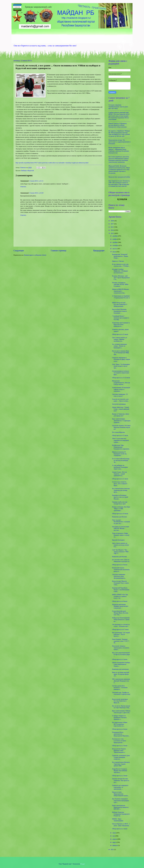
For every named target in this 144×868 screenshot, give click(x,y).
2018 (112, 221)
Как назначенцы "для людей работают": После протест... (121, 634)
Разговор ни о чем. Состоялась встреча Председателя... (119, 741)
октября (115, 242)
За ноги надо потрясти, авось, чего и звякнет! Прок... (120, 484)
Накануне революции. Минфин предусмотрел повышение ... (120, 606)
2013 (112, 233)
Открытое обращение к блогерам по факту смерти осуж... (121, 359)
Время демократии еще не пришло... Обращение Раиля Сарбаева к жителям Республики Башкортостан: (119, 150)
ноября (115, 239)
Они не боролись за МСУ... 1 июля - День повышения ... (121, 825)
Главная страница (58, 251)
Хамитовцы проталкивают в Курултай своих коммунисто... (121, 324)
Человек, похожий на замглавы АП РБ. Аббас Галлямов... (120, 284)
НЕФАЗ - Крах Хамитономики (118, 820)
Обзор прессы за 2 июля (120, 776)
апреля (115, 839)
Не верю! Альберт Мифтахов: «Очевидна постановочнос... (120, 271)
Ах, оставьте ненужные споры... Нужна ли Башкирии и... (119, 346)
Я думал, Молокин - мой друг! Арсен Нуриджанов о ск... (121, 278)
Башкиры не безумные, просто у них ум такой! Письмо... (120, 497)
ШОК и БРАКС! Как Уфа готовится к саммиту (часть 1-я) (120, 596)
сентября (115, 245)
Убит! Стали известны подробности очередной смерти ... (120, 440)
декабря (115, 236)
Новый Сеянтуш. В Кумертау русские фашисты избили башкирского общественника (118, 125)
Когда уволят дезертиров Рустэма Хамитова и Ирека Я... (120, 701)
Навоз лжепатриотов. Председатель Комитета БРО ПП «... (120, 807)
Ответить (23, 187)
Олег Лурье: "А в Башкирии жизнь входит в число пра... (121, 366)
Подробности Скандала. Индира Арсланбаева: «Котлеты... (120, 771)
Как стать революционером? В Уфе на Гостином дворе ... (121, 654)
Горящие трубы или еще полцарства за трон (120, 503)
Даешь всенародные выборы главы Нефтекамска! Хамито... (121, 664)
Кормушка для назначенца (120, 669)
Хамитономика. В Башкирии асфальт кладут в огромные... (121, 389)
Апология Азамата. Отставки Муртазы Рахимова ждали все (121, 427)
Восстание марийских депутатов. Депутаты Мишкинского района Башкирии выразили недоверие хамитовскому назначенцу (119, 159)
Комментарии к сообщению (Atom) (35, 255)
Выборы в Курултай (27, 171)
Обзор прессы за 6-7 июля (120, 629)
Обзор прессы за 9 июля (120, 565)
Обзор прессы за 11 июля (120, 479)
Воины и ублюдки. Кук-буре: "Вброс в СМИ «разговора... (121, 509)
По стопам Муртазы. (119, 432)
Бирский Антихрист (118, 540)
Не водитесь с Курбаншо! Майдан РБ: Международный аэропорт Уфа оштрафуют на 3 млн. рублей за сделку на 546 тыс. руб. (119, 133)
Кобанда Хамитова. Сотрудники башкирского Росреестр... (121, 814)
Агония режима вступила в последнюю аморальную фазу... (121, 373)
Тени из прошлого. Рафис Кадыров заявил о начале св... (121, 535)
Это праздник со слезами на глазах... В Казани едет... (121, 625)
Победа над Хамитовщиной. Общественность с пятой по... (121, 620)
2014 (112, 230)
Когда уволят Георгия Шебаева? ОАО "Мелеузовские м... (119, 751)
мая (114, 836)
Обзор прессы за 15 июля (120, 334)
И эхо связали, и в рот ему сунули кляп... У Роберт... (121, 265)
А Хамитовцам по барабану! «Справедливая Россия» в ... (121, 298)
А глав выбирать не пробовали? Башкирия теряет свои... (120, 467)
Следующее (19, 251)
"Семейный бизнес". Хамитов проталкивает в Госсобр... (121, 318)
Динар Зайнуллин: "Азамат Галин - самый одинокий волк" (121, 409)
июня (114, 833)
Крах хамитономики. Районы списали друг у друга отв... (121, 712)
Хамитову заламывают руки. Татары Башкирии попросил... (121, 757)
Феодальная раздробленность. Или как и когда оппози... (121, 383)
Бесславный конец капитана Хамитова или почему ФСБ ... (121, 490)
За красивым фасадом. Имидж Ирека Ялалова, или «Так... (120, 613)
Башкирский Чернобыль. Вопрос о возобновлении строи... (121, 590)
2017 (112, 224)
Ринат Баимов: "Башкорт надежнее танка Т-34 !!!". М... (121, 641)
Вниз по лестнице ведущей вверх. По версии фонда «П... (121, 674)
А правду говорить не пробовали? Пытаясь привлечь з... (119, 717)
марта (114, 842)
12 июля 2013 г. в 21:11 (36, 181)
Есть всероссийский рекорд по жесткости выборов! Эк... (121, 460)
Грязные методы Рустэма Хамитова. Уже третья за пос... (121, 780)
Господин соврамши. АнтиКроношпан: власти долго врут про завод (118, 107)
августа (115, 249)
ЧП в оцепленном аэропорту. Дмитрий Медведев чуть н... (121, 681)
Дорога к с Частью (118, 261)
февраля (115, 845)
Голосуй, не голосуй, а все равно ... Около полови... (121, 400)
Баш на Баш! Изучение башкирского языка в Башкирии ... (119, 311)
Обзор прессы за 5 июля (120, 659)
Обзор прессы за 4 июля (120, 729)
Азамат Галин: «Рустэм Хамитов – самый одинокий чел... (119, 474)
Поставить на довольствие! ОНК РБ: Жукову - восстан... (121, 528)
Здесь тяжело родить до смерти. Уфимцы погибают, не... (120, 339)
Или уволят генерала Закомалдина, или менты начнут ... (121, 648)
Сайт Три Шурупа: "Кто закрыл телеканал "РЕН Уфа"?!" (120, 552)
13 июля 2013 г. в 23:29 (36, 193)
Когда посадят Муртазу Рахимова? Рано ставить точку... (120, 583)
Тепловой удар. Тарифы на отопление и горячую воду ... (121, 694)
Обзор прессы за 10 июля (120, 514)
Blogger (83, 864)
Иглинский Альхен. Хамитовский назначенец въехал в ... (121, 570)
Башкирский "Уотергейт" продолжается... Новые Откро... (120, 256)
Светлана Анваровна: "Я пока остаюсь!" (120, 395)
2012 (112, 849)
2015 (112, 227)
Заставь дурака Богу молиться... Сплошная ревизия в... (120, 688)
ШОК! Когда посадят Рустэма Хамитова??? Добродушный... (120, 304)
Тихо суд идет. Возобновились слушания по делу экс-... (121, 522)
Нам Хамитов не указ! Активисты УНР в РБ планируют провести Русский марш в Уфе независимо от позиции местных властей (119, 183)
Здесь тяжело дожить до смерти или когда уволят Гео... (121, 545)
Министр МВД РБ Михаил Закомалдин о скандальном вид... (121, 291)
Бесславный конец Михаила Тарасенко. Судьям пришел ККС (121, 764)
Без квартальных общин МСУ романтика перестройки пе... (120, 724)
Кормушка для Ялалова (119, 517)
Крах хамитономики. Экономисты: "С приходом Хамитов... (121, 421)
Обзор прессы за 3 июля (120, 746)
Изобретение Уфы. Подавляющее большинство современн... (121, 447)
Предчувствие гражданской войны (119, 177)
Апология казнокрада (119, 404)
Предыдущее (99, 251)
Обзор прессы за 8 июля (120, 601)
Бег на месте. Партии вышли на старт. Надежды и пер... (121, 707)
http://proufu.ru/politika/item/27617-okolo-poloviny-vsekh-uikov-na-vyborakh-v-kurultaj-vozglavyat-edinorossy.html (52, 163)
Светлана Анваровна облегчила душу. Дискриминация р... (119, 576)
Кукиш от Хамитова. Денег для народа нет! (121, 415)
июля (114, 252)
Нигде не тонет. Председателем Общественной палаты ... (121, 794)
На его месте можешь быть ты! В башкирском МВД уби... (121, 353)
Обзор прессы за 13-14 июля (121, 378)
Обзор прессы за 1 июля (120, 829)
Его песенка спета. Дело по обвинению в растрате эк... (121, 561)
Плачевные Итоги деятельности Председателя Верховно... (121, 734)
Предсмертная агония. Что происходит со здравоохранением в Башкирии (119, 142)
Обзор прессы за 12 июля (120, 435)
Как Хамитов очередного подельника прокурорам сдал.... (120, 801)
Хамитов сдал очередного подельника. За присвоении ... (120, 787)
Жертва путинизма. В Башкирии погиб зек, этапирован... (120, 454)
